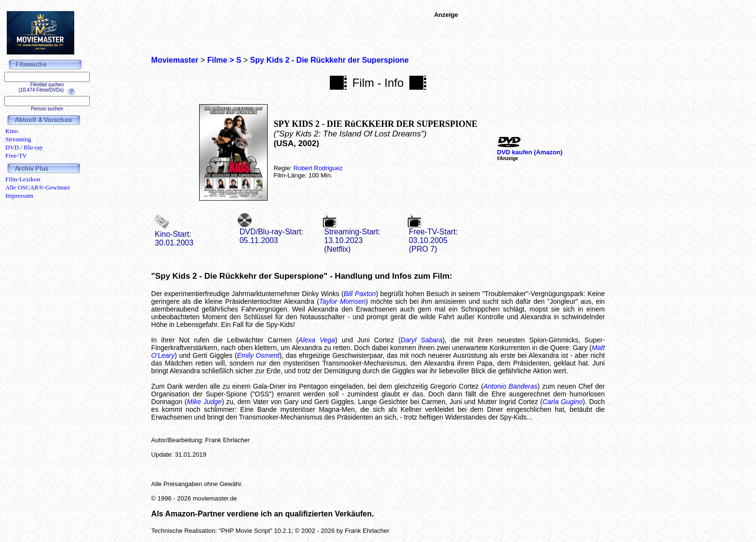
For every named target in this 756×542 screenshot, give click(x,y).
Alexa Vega (317, 340)
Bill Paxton (360, 294)
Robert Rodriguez (318, 168)
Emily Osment (258, 355)
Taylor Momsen (343, 301)
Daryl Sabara (422, 340)
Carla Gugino (562, 402)
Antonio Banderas (510, 386)
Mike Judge (204, 402)
